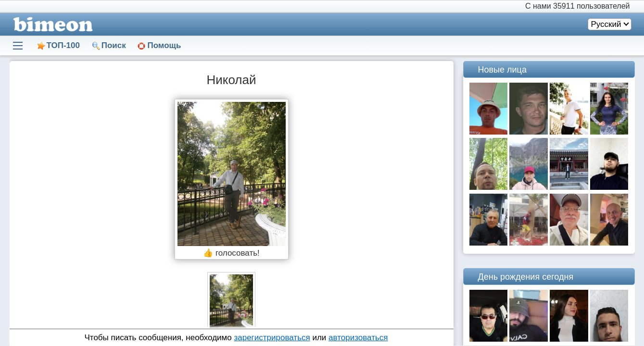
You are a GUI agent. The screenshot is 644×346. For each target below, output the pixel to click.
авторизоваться (358, 338)
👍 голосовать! (231, 253)
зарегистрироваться (272, 338)
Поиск (114, 45)
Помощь (164, 45)
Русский (606, 24)
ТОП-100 (63, 45)
